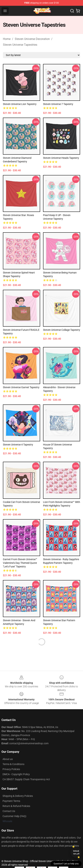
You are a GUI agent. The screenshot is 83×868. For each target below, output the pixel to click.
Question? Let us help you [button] (66, 864)
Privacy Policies (11, 769)
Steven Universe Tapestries (20, 45)
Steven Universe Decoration (32, 39)
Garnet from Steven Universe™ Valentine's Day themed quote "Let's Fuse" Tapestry (20, 563)
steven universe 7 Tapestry (58, 104)
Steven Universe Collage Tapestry (62, 330)
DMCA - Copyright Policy (16, 774)
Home (7, 39)
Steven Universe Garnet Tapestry (21, 387)
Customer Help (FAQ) (14, 816)
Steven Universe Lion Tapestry (20, 104)
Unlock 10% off (76, 852)
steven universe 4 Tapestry (18, 445)
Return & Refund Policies (16, 806)
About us (8, 759)
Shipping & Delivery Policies (18, 796)
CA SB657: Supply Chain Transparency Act (26, 779)
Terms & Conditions (13, 764)
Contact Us (9, 811)
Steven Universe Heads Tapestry (61, 158)
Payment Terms (11, 801)
